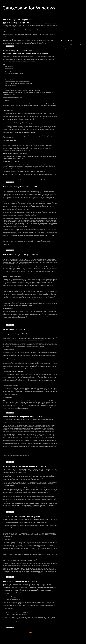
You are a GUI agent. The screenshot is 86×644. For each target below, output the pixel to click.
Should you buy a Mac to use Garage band (20, 51)
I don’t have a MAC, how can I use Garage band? (22, 517)
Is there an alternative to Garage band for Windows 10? (25, 466)
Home (30, 632)
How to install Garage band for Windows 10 (20, 187)
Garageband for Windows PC (70, 48)
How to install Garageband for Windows (72, 43)
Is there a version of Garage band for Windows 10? (23, 417)
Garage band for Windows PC (14, 329)
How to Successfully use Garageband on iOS (21, 255)
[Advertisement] (72, 28)
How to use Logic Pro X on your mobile (18, 20)
